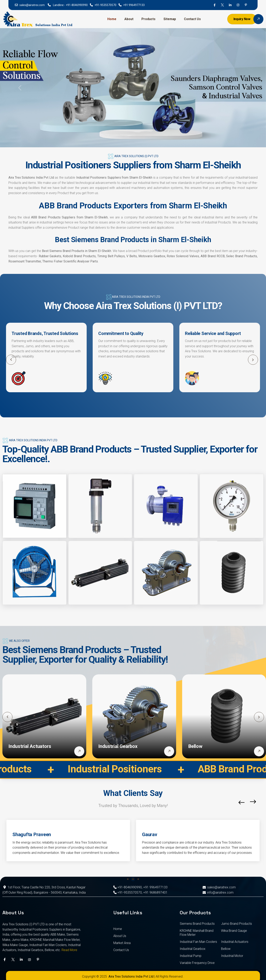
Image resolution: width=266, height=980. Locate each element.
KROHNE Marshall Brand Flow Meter (197, 933)
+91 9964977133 (134, 5)
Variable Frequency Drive (197, 963)
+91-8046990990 (77, 5)
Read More (69, 950)
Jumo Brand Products (237, 924)
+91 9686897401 (155, 892)
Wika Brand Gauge (234, 931)
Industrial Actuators (30, 746)
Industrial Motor (232, 956)
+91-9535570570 (105, 5)
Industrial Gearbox (118, 746)
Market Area (122, 943)
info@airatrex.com (218, 892)
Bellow (195, 746)
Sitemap (170, 19)
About (129, 19)
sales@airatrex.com (32, 5)
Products (148, 19)
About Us (120, 936)
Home (112, 19)
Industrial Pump (191, 956)
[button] (253, 360)
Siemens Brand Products (197, 924)
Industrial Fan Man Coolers (198, 942)
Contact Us (192, 19)
